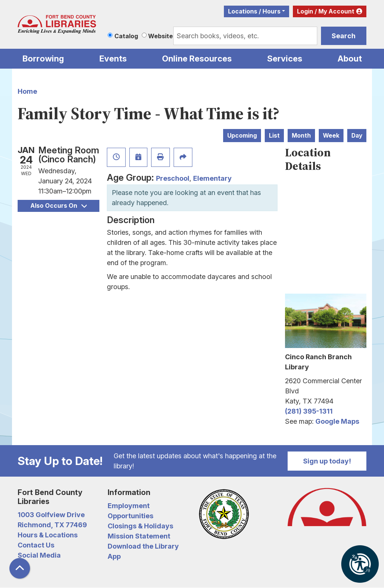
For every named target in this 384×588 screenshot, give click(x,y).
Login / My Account (326, 11)
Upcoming (242, 136)
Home (27, 91)
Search (343, 36)
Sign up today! (327, 461)
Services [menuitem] (285, 58)
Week (331, 136)
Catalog (126, 36)
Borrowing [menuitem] (43, 58)
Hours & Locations (48, 535)
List (274, 136)
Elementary (212, 178)
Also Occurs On (58, 206)
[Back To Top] (20, 568)
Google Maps (337, 421)
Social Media (39, 555)
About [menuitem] (350, 58)
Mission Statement (139, 536)
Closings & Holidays (140, 526)
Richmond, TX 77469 (52, 525)
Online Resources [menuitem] (197, 58)
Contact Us (36, 545)
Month (301, 136)
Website (160, 36)
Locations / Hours (254, 11)
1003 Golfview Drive (51, 515)
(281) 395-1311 (309, 411)
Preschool (173, 178)
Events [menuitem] (113, 58)
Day (357, 136)
